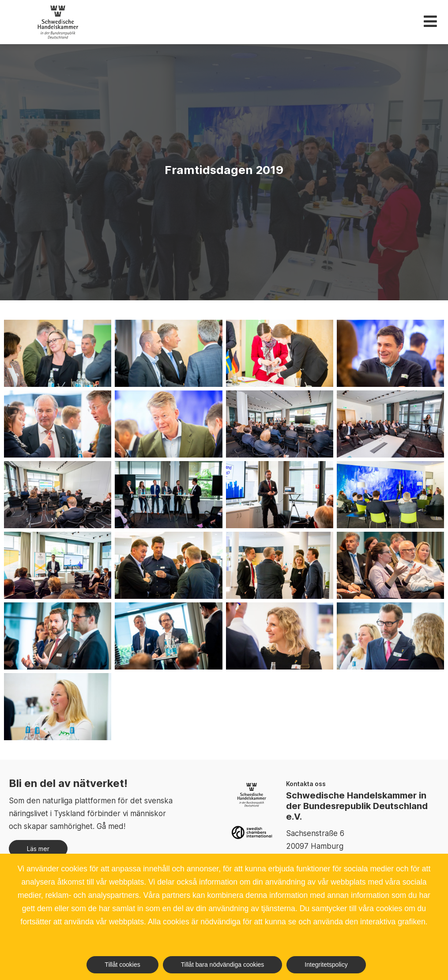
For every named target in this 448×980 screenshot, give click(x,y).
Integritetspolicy (326, 965)
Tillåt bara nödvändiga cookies (223, 965)
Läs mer (38, 849)
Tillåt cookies (122, 965)
